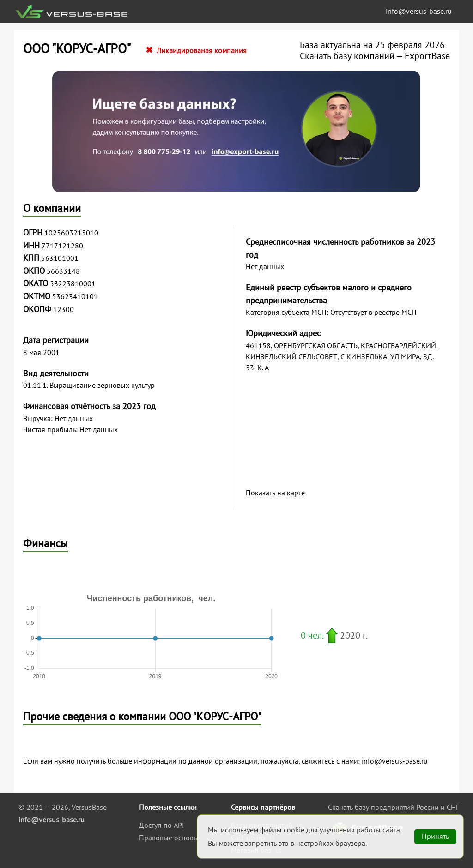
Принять (435, 836)
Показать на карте (275, 493)
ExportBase (427, 56)
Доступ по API (162, 825)
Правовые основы (169, 838)
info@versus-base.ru (419, 11)
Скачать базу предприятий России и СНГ (394, 807)
